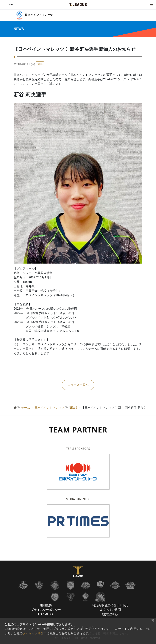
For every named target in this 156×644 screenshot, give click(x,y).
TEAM (10, 4)
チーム (26, 408)
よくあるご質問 (110, 610)
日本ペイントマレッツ (49, 408)
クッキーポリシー (35, 633)
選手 (40, 64)
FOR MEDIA (46, 614)
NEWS (73, 408)
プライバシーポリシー (46, 610)
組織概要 (46, 605)
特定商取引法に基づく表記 (110, 605)
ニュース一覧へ (78, 385)
